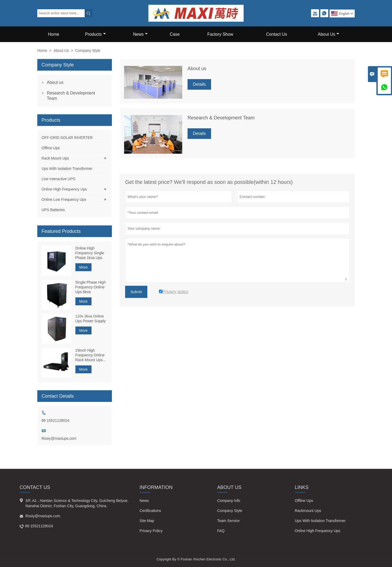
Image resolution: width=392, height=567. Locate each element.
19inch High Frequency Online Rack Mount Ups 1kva (90, 355)
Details (199, 84)
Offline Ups (51, 148)
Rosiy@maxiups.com (59, 438)
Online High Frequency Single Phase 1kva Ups (90, 253)
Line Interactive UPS (58, 179)
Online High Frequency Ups (64, 189)
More (84, 267)
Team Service (228, 521)
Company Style (230, 511)
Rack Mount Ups (55, 158)
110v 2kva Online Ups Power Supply (91, 319)
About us (55, 82)
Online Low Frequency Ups (64, 199)
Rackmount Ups (308, 511)
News (140, 34)
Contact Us (277, 34)
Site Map (147, 521)
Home (54, 34)
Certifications (150, 511)
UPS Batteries (53, 210)
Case (175, 34)
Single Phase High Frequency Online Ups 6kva (91, 287)
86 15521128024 (55, 420)
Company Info (229, 501)
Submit (136, 292)
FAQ (221, 531)
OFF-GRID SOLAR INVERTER (67, 138)
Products (95, 34)
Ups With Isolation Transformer (67, 169)
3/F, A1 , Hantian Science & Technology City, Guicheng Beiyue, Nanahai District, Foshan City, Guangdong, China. (77, 503)
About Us (329, 34)
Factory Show (220, 34)
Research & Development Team (71, 96)
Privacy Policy (151, 531)
